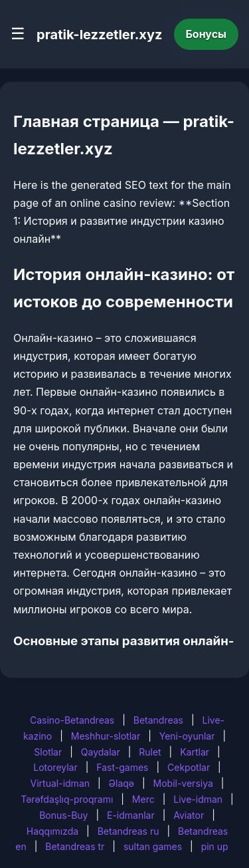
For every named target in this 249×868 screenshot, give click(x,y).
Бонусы (207, 34)
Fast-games (122, 767)
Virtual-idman (60, 783)
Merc (143, 799)
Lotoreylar (55, 767)
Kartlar (195, 752)
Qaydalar (101, 752)
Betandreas (158, 720)
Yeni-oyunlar (187, 736)
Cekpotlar (189, 767)
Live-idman (198, 799)
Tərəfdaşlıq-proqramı (67, 799)
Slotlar (48, 752)
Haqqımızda (52, 831)
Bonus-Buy (63, 815)
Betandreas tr (75, 846)
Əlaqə (122, 783)
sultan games (153, 846)
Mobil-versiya (183, 783)
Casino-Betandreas (72, 720)
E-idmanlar (131, 815)
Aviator (189, 815)
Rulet (150, 752)
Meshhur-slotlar (106, 736)
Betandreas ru (128, 831)
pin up (215, 846)
